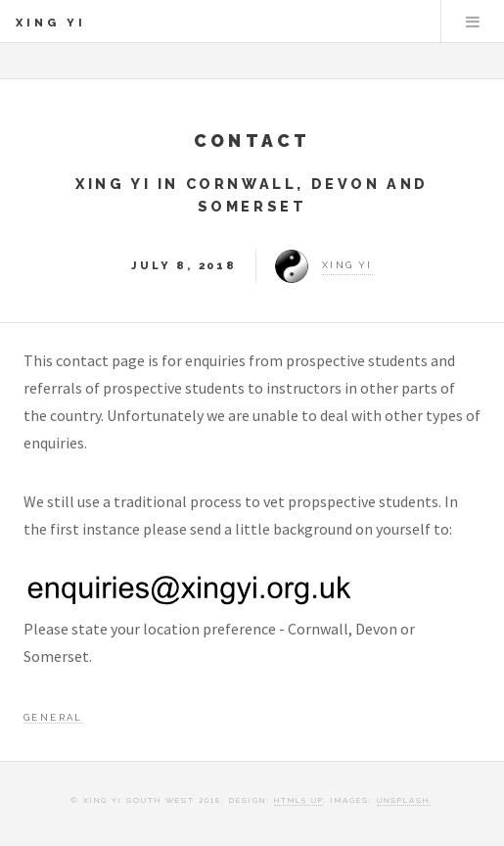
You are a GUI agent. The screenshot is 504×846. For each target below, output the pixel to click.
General (53, 717)
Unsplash (403, 800)
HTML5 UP (298, 800)
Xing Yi (51, 23)
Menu (473, 22)
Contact (252, 141)
